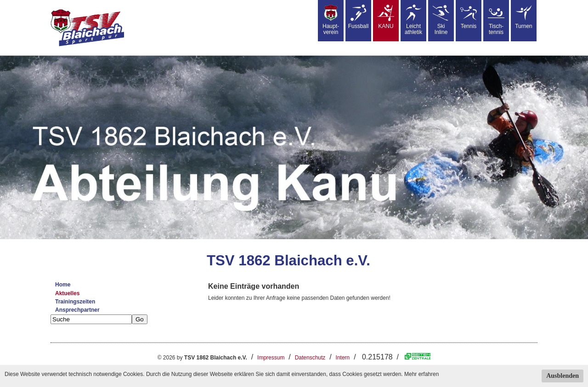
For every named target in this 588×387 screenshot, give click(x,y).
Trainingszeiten (75, 302)
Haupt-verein (331, 20)
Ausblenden (563, 376)
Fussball (359, 17)
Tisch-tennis (496, 20)
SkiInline (441, 20)
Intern (343, 358)
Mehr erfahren (421, 374)
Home (63, 285)
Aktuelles (67, 293)
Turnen (524, 17)
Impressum (271, 358)
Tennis (469, 17)
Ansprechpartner (77, 310)
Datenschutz (310, 358)
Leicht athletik (413, 20)
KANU (386, 17)
